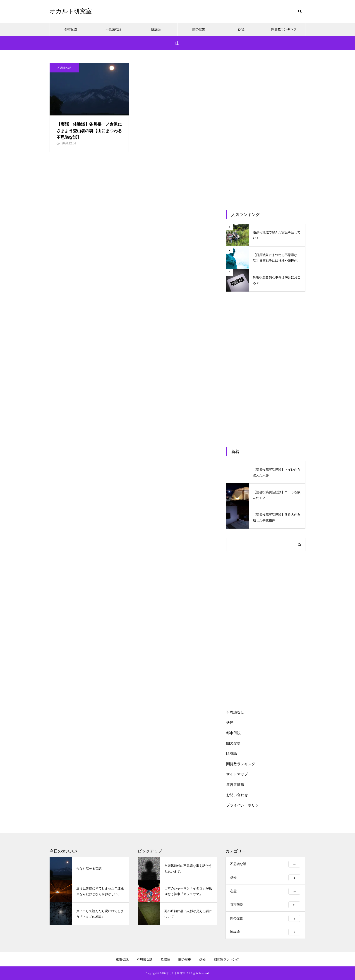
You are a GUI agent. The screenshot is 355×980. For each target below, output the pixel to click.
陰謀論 (156, 29)
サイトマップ (237, 774)
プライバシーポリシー (244, 805)
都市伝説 (71, 29)
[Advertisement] (266, 131)
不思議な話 (113, 29)
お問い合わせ (237, 795)
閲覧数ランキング (284, 29)
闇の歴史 (199, 29)
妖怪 (241, 29)
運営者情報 (235, 785)
